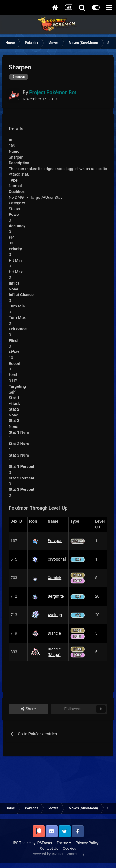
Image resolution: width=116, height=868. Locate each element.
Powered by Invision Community (58, 854)
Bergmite (56, 596)
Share (28, 709)
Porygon (55, 541)
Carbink (54, 578)
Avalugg (55, 615)
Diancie (54, 633)
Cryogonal (57, 559)
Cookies (69, 849)
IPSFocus (44, 843)
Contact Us (49, 849)
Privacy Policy (87, 843)
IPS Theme (22, 843)
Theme (64, 843)
